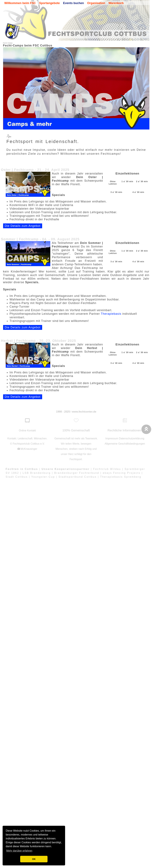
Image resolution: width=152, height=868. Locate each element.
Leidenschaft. (25, 438)
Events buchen (73, 3)
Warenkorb (116, 3)
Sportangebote (49, 3)
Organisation (96, 3)
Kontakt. (12, 438)
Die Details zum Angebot (23, 231)
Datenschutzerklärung (132, 438)
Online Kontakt (27, 431)
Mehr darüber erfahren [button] (19, 851)
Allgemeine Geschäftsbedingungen (125, 444)
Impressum (112, 438)
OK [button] (34, 859)
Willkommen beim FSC (20, 3)
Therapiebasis (111, 318)
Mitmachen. (41, 438)
